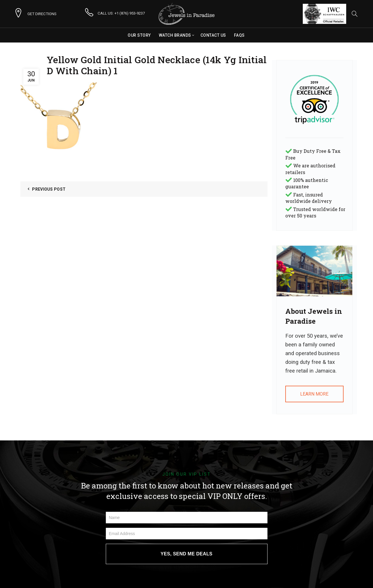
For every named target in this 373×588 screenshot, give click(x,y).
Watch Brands (175, 35)
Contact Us (213, 35)
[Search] (355, 14)
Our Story (139, 35)
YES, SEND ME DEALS (186, 554)
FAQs (239, 35)
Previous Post (49, 189)
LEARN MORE (314, 394)
